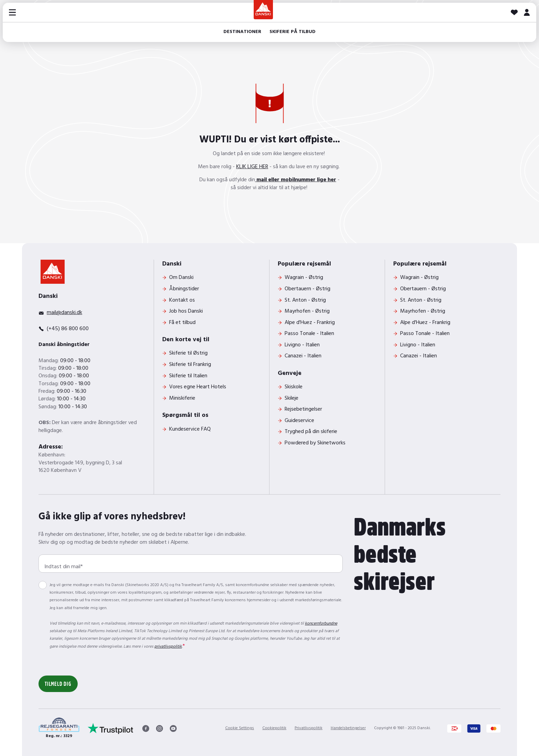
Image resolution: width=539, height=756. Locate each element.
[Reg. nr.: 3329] (59, 728)
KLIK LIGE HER (252, 167)
